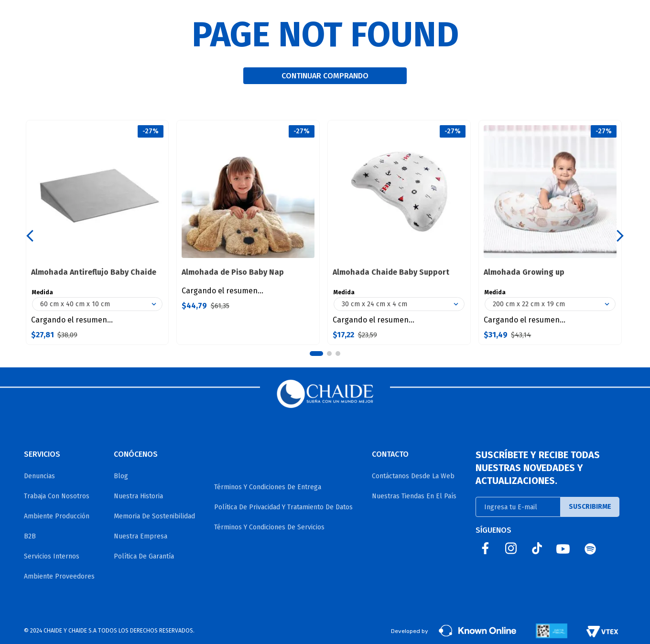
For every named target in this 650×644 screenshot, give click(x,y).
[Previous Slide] (30, 236)
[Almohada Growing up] (550, 232)
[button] (316, 354)
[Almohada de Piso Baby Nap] (248, 232)
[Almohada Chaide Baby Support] (399, 232)
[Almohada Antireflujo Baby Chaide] (97, 232)
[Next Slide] (620, 236)
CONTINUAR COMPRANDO (325, 76)
